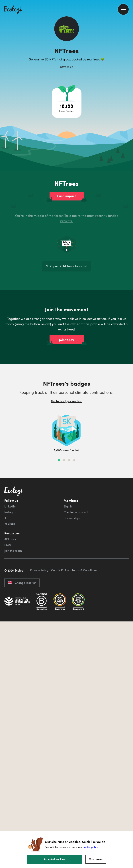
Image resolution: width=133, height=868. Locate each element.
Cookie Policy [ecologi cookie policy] (60, 570)
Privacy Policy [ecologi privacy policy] (39, 570)
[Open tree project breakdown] (67, 103)
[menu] (123, 9)
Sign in (68, 506)
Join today (66, 340)
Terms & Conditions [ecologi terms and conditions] (84, 570)
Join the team (13, 551)
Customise (96, 859)
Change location (22, 583)
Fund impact (66, 196)
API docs (10, 539)
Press (8, 545)
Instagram (11, 512)
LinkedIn (10, 506)
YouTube (10, 524)
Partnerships (72, 518)
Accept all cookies (54, 859)
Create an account (76, 512)
